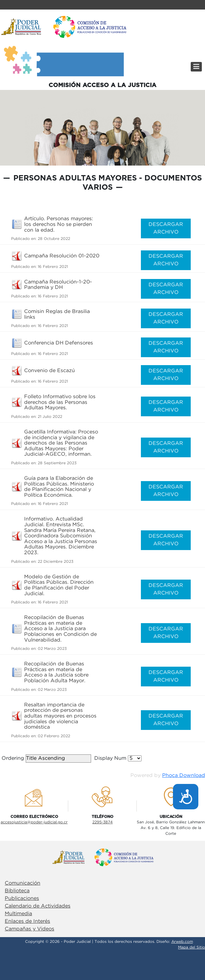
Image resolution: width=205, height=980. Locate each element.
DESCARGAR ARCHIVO (166, 228)
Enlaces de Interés (27, 921)
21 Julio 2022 (50, 417)
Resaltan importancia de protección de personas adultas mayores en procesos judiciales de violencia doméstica (60, 716)
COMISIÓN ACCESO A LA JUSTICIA (102, 85)
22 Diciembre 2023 (56, 562)
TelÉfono (102, 817)
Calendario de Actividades (38, 906)
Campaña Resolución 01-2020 (62, 256)
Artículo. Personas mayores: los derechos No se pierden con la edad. (59, 224)
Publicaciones (22, 898)
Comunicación (23, 883)
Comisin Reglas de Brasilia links (57, 314)
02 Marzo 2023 (52, 649)
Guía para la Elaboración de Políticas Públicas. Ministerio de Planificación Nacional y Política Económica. (59, 487)
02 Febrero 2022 (54, 736)
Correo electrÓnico (34, 817)
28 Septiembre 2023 (57, 463)
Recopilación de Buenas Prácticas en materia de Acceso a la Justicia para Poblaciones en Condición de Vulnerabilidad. (60, 629)
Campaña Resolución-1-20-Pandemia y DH (58, 285)
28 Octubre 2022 (54, 239)
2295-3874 (102, 822)
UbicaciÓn (171, 817)
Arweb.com (182, 942)
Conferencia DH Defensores (59, 343)
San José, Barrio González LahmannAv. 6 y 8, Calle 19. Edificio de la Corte (171, 828)
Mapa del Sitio (192, 947)
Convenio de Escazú (50, 371)
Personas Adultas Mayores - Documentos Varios (108, 183)
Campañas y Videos (30, 929)
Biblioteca (17, 891)
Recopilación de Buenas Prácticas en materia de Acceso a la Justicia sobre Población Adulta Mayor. (56, 672)
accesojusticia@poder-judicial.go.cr (34, 822)
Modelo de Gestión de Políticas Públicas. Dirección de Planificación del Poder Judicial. (59, 585)
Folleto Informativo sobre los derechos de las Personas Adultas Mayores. (60, 402)
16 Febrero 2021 (53, 267)
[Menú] (196, 67)
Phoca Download (184, 776)
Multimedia (18, 914)
